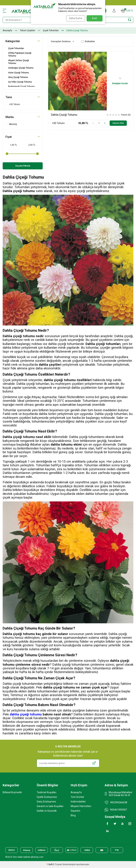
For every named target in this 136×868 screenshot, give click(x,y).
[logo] (25, 11)
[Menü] (4, 11)
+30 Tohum (13, 104)
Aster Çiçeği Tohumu (19, 73)
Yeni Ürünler (77, 797)
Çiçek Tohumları (51, 30)
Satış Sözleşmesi (46, 802)
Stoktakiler (88, 41)
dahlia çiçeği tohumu (26, 715)
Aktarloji (11, 124)
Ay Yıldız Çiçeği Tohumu (20, 82)
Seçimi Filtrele (23, 166)
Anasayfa (7, 30)
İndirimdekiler (78, 802)
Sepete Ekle (117, 123)
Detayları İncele (120, 81)
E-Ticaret (57, 865)
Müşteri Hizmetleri (81, 806)
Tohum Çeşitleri (27, 30)
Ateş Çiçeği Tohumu (18, 77)
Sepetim (75, 811)
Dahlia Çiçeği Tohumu (64, 115)
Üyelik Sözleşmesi (47, 797)
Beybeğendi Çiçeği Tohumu (22, 86)
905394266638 (119, 803)
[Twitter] (115, 824)
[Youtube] (122, 824)
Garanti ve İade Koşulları (50, 806)
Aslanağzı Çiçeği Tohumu (21, 68)
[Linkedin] (107, 831)
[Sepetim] (127, 11)
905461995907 (118, 810)
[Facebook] (107, 824)
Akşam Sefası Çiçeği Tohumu (19, 62)
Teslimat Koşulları (46, 793)
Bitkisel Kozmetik (12, 793)
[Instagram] (130, 824)
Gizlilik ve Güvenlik (47, 811)
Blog (73, 816)
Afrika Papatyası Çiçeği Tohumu (20, 54)
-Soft (50, 865)
